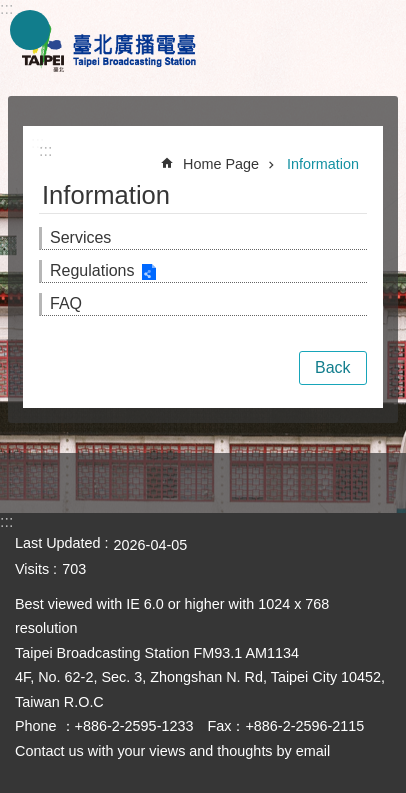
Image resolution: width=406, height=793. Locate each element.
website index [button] (30, 30)
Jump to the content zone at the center (10, 10)
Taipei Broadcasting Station (110, 48)
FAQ (66, 303)
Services (80, 237)
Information (323, 164)
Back (333, 367)
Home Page (221, 164)
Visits (32, 569)
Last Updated (58, 543)
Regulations (92, 270)
